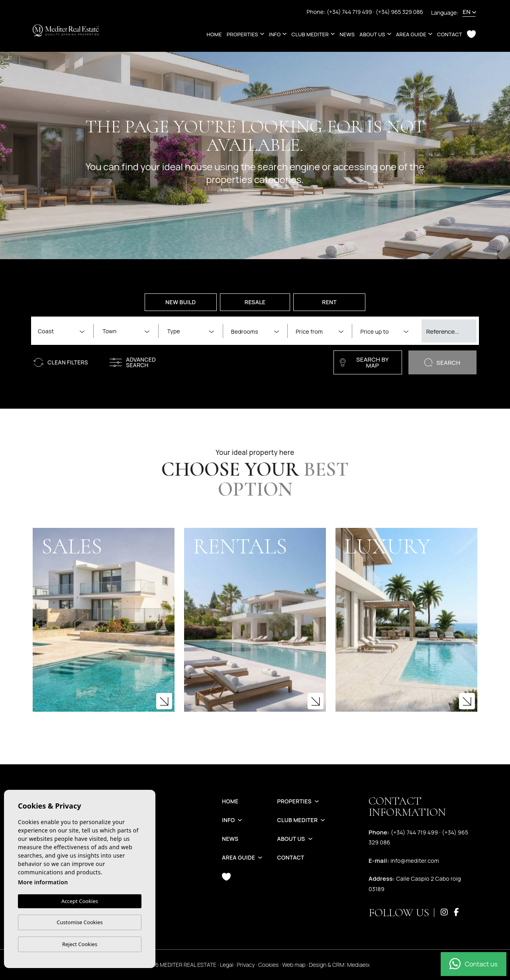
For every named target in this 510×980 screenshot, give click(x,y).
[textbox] (63, 331)
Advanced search (133, 362)
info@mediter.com (415, 861)
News (347, 34)
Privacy (246, 965)
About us (372, 34)
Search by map (364, 362)
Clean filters (61, 362)
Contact (450, 34)
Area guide (411, 34)
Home (214, 34)
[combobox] (61, 331)
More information (43, 882)
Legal (227, 965)
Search (442, 363)
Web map (294, 965)
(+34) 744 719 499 (350, 12)
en (467, 12)
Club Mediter (310, 34)
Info (275, 34)
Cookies (268, 965)
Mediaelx (358, 965)
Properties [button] (242, 34)
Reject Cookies (80, 944)
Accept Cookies (80, 901)
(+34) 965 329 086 (399, 12)
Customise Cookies (79, 922)
